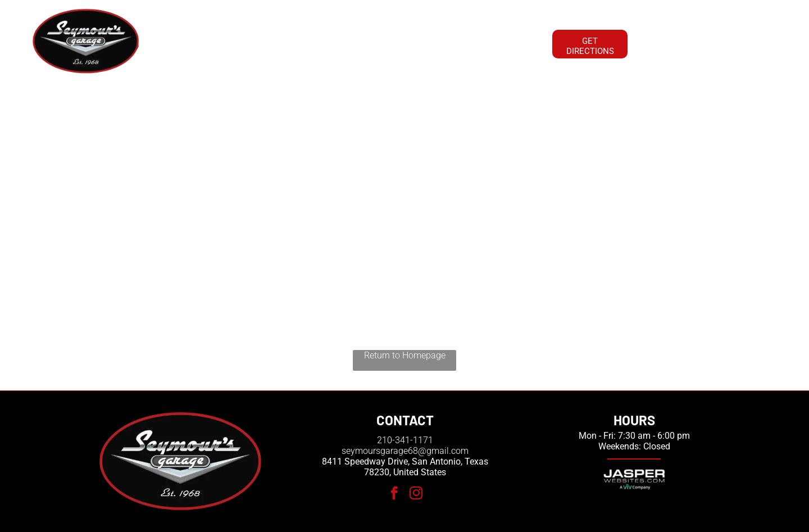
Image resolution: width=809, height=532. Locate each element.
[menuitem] (195, 43)
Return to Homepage (405, 355)
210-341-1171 (405, 440)
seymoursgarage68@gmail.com (405, 451)
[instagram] (416, 494)
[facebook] (394, 494)
